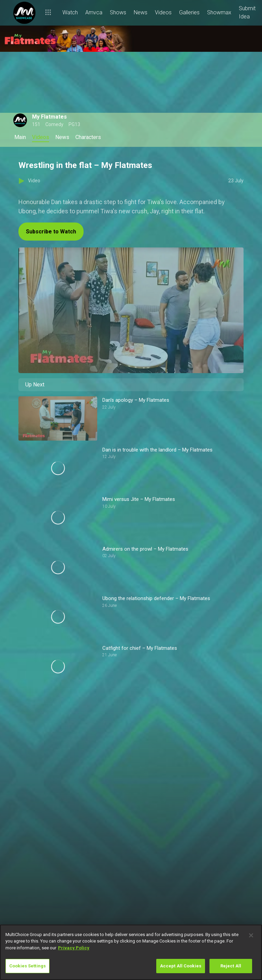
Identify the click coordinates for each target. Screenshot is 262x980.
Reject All (231, 966)
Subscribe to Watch (51, 232)
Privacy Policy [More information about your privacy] (74, 948)
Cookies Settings (27, 966)
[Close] (251, 935)
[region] (131, 952)
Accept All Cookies (181, 966)
